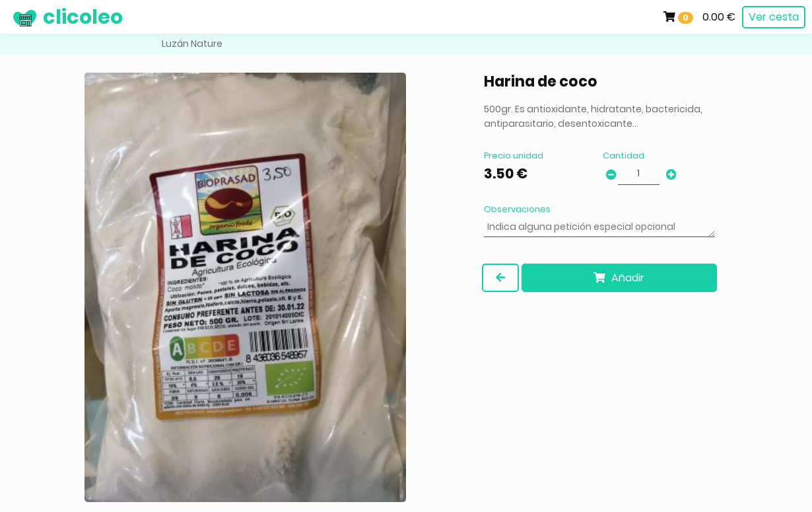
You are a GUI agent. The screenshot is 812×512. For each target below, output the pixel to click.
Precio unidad (514, 156)
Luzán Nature (192, 44)
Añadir (619, 278)
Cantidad (624, 156)
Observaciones (517, 209)
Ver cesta (774, 17)
